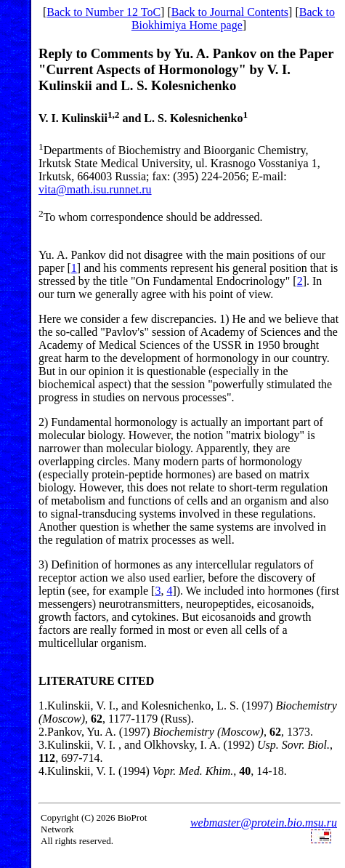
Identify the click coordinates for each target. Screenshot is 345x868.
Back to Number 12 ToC (103, 12)
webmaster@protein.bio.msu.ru (264, 823)
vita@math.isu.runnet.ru (95, 189)
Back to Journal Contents (230, 12)
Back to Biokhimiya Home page (233, 19)
